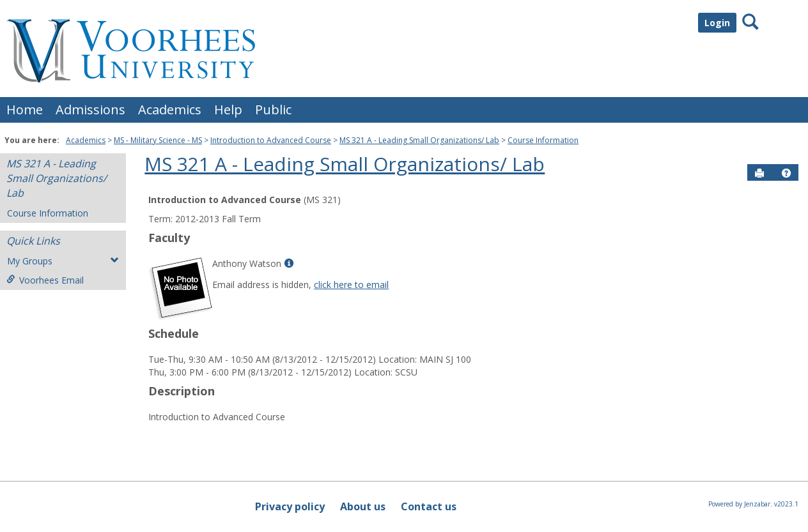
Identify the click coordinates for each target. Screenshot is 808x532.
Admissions (90, 110)
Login (717, 23)
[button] (786, 173)
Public (273, 110)
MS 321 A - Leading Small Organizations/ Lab (419, 140)
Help (228, 110)
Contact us (429, 506)
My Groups (63, 261)
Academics (170, 110)
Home (25, 110)
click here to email (351, 285)
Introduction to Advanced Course (271, 140)
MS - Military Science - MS (158, 140)
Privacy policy (290, 506)
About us (363, 506)
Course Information (543, 140)
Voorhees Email (45, 280)
